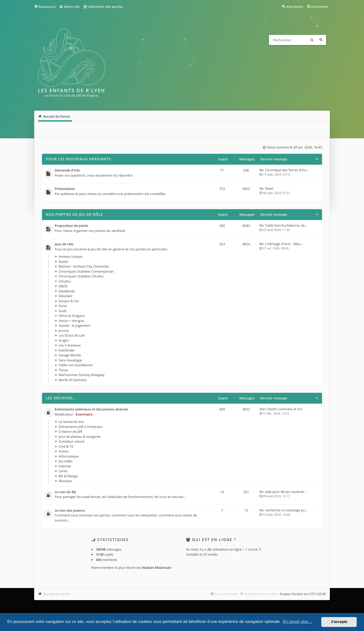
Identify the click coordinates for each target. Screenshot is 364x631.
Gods (63, 311)
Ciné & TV (66, 446)
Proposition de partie (72, 226)
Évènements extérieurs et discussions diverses (92, 409)
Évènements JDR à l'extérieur (81, 427)
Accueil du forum (57, 594)
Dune (63, 306)
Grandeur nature (72, 441)
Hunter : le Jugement (74, 325)
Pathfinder (67, 350)
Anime (64, 451)
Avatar (64, 262)
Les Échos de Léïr (72, 335)
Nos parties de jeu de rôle (74, 215)
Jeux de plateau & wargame (80, 437)
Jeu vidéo (66, 461)
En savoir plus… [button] (298, 622)
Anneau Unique (71, 256)
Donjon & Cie (69, 301)
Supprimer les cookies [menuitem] (261, 594)
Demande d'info (67, 170)
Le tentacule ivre (71, 422)
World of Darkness (73, 380)
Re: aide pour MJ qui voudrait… (283, 492)
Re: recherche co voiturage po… (284, 510)
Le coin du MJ (65, 492)
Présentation (65, 189)
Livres (63, 471)
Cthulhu (65, 281)
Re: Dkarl (266, 188)
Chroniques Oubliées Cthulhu (81, 276)
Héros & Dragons (72, 316)
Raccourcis (47, 7)
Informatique (69, 456)
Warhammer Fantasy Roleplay (82, 375)
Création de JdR (70, 431)
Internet (65, 466)
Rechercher (312, 40)
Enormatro (84, 414)
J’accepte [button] (339, 622)
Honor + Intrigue (71, 321)
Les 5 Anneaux (70, 345)
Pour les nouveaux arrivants (78, 159)
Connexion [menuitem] (320, 7)
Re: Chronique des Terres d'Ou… (284, 170)
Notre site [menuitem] (69, 7)
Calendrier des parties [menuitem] (103, 7)
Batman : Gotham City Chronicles (84, 266)
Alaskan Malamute (157, 568)
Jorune (64, 331)
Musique (65, 481)
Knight (64, 340)
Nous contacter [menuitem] (226, 594)
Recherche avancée (321, 40)
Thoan (63, 370)
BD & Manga (68, 476)
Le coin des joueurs (70, 511)
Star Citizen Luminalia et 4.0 (281, 409)
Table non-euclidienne (76, 365)
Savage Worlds (70, 355)
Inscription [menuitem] (295, 7)
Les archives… (61, 398)
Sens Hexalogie (70, 360)
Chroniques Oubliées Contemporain (86, 271)
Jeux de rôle (64, 244)
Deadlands (67, 291)
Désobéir (66, 296)
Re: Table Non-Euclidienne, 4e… (284, 225)
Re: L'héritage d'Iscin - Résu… (282, 244)
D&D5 (63, 286)
